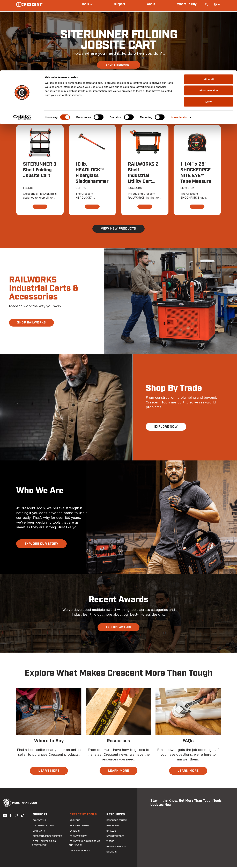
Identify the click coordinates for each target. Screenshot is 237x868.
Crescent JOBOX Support (46, 837)
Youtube (4, 816)
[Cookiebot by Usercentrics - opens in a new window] (22, 47)
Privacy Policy (77, 837)
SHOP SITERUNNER (118, 65)
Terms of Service (78, 852)
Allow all (209, 9)
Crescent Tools (81, 816)
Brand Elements (114, 848)
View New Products (118, 230)
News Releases (114, 837)
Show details (179, 47)
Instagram (16, 816)
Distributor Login (42, 827)
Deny (209, 31)
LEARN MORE (49, 772)
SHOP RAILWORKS (33, 324)
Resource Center (115, 822)
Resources (114, 816)
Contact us (38, 822)
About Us (74, 822)
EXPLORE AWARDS (119, 628)
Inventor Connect (79, 827)
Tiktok (23, 816)
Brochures (112, 827)
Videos (109, 843)
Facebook (10, 816)
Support (39, 816)
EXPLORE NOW (166, 428)
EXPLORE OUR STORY (42, 545)
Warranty (38, 832)
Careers (73, 832)
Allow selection (208, 20)
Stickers (110, 853)
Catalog (110, 832)
